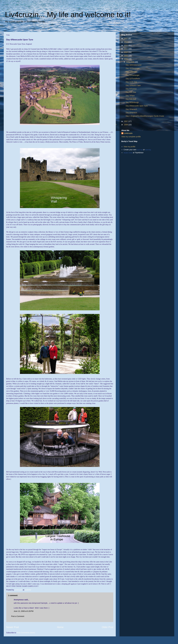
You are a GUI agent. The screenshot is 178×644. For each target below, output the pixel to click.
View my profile (130, 147)
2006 (126, 125)
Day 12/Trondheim (133, 79)
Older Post (107, 627)
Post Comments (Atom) (26, 633)
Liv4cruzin (128, 133)
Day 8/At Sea (131, 92)
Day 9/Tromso (131, 89)
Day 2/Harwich (131, 113)
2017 (126, 38)
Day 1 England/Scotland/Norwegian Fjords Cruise (145, 116)
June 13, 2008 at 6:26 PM (24, 611)
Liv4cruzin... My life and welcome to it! (68, 15)
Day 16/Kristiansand (133, 65)
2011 (126, 49)
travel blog (148, 150)
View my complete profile (131, 137)
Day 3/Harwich (131, 109)
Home (60, 627)
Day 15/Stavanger (133, 68)
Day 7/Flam (130, 96)
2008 (126, 59)
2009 (126, 56)
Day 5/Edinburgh (132, 102)
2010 (126, 52)
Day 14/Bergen (132, 72)
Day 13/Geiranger (133, 75)
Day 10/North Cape (133, 85)
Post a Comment (18, 616)
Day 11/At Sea (131, 82)
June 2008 (130, 62)
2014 (126, 42)
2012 (126, 45)
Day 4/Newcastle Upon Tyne (137, 106)
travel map (140, 150)
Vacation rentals (128, 153)
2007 (126, 121)
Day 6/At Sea (131, 99)
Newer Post (13, 627)
